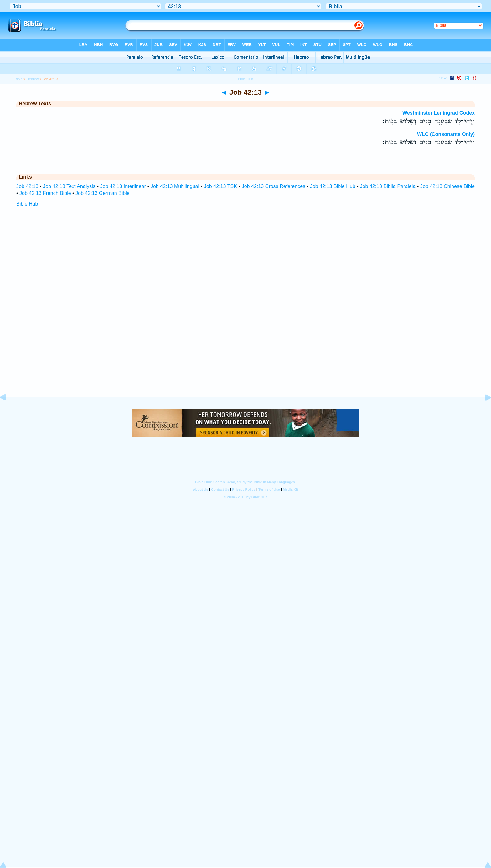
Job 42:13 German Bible (103, 193)
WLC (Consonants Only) (446, 134)
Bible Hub (27, 204)
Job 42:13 (27, 186)
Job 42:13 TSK (220, 186)
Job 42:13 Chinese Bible (447, 186)
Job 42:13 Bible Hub (333, 186)
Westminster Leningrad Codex (439, 113)
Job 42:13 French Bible (45, 193)
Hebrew (33, 79)
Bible (19, 79)
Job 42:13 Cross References (274, 186)
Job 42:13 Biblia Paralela (388, 186)
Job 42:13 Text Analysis (69, 186)
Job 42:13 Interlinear (123, 186)
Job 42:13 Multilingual (175, 186)
